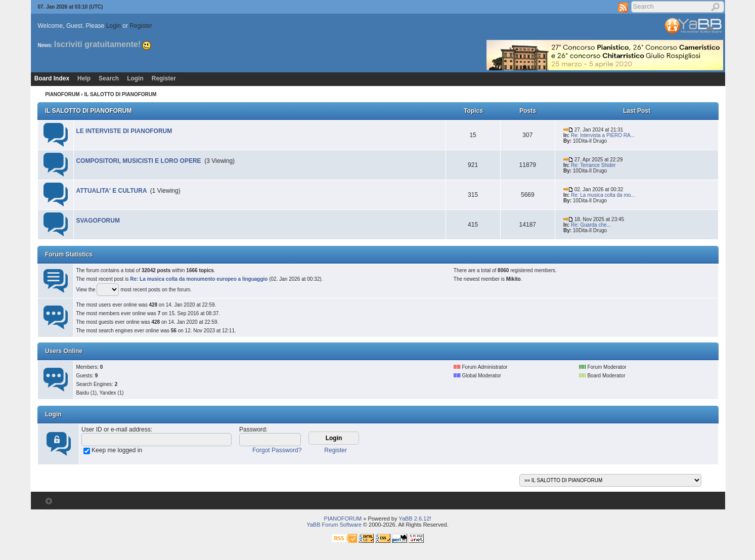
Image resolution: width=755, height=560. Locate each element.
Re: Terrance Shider (593, 165)
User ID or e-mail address (116, 429)
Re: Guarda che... (591, 225)
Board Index (52, 78)
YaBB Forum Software (334, 525)
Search (109, 78)
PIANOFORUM (62, 94)
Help (84, 78)
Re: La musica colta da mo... (603, 195)
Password (253, 429)
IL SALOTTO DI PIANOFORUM (88, 111)
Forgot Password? (277, 450)
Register (141, 26)
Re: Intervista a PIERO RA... (603, 135)
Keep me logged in (117, 450)
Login (114, 26)
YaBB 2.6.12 (414, 519)
